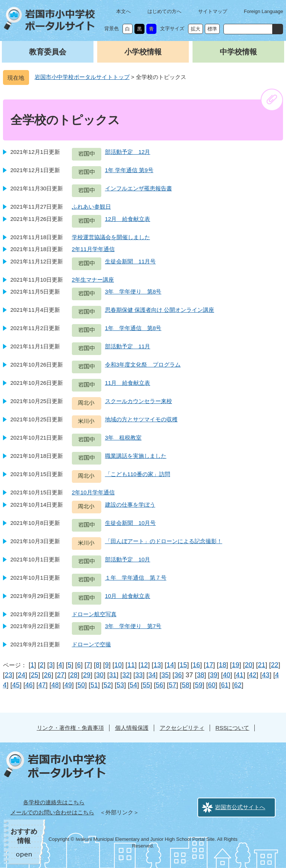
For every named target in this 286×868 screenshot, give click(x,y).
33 (139, 675)
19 (235, 665)
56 (159, 685)
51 (94, 685)
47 (42, 685)
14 (170, 665)
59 (198, 685)
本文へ (123, 11)
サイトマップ (213, 11)
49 (68, 685)
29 (87, 675)
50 (81, 685)
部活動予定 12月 (128, 152)
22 (275, 665)
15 (183, 665)
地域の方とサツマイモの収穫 (141, 419)
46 (29, 685)
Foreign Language (264, 11)
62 (238, 685)
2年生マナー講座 (93, 280)
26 (48, 675)
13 (157, 665)
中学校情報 (238, 52)
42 (253, 675)
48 (55, 685)
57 (172, 685)
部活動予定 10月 (128, 559)
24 (22, 675)
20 (248, 665)
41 (240, 675)
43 (266, 675)
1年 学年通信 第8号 (133, 328)
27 (61, 675)
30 (100, 675)
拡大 (196, 29)
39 (213, 675)
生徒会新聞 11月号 (131, 261)
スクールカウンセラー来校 (139, 401)
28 (74, 675)
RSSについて (233, 728)
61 (225, 685)
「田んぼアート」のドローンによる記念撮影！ (164, 541)
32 (126, 675)
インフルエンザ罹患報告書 (139, 188)
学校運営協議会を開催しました (111, 237)
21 (262, 665)
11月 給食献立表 (128, 383)
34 (152, 675)
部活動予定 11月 (128, 346)
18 (222, 665)
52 (107, 685)
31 (113, 675)
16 (196, 665)
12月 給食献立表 (128, 219)
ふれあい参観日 (91, 207)
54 (133, 685)
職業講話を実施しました (136, 456)
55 (146, 685)
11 (131, 665)
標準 (212, 29)
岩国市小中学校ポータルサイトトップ (82, 77)
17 (209, 665)
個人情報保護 (132, 728)
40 (226, 675)
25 (35, 675)
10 (118, 665)
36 (178, 675)
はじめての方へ (164, 11)
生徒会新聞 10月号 (131, 523)
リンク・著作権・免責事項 (70, 728)
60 (212, 685)
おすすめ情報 (24, 836)
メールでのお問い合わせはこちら (52, 812)
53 (120, 685)
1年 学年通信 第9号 (129, 170)
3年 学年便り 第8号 (133, 292)
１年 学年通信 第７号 (136, 578)
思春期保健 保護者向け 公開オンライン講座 (160, 310)
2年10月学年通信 (93, 492)
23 (9, 675)
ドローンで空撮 (91, 644)
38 (200, 675)
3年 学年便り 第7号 (133, 626)
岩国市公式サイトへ (240, 807)
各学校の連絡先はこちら (54, 802)
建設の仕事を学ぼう (130, 505)
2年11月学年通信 (93, 249)
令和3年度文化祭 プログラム (143, 365)
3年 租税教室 (123, 438)
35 (165, 675)
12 (144, 665)
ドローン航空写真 (94, 614)
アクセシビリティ (182, 728)
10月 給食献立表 (128, 596)
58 (185, 685)
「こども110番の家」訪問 (138, 474)
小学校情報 (143, 52)
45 (16, 685)
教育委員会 (48, 52)
